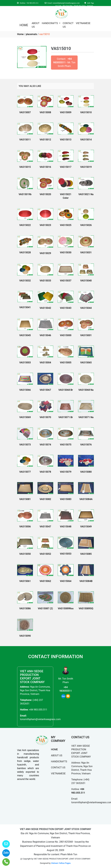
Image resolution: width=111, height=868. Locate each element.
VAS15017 (66, 167)
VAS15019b (25, 194)
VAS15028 (25, 252)
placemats (31, 34)
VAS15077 (25, 472)
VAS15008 (45, 112)
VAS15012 (45, 140)
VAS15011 (25, 140)
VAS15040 (86, 281)
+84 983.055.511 (38, 710)
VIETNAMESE (83, 23)
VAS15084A (86, 499)
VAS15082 (45, 499)
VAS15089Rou (66, 608)
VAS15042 (45, 308)
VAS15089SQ (86, 608)
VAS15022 (25, 225)
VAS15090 (25, 636)
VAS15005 (66, 363)
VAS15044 (86, 308)
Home (20, 34)
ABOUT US (36, 25)
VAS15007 (25, 112)
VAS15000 (66, 335)
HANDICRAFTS (50, 23)
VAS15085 (86, 554)
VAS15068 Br (66, 390)
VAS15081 (25, 499)
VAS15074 (45, 445)
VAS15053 (66, 554)
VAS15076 (86, 445)
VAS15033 (45, 281)
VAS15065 (86, 363)
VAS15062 (45, 581)
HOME (24, 25)
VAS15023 (45, 225)
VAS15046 (45, 335)
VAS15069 (25, 417)
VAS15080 (86, 472)
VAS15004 (45, 363)
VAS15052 (45, 554)
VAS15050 (25, 554)
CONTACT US (68, 25)
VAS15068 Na (86, 390)
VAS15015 (25, 167)
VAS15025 (66, 225)
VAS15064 (66, 581)
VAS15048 (66, 527)
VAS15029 (45, 253)
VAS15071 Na (86, 417)
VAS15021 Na (86, 194)
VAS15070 (45, 417)
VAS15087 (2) (45, 608)
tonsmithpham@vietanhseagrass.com (40, 719)
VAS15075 (66, 445)
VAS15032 (25, 281)
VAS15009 (66, 112)
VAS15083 (66, 499)
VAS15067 (45, 390)
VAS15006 (25, 527)
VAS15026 (86, 225)
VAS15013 (66, 140)
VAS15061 (25, 581)
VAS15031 (86, 252)
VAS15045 (25, 335)
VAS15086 (25, 608)
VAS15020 (45, 194)
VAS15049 (86, 527)
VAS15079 (66, 472)
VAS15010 (86, 112)
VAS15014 (86, 140)
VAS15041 (25, 307)
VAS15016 (45, 167)
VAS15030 (66, 252)
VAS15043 (66, 308)
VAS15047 (45, 527)
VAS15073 (25, 445)
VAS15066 (25, 390)
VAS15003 (25, 363)
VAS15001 (86, 335)
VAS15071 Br (66, 417)
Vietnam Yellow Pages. (61, 863)
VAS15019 (86, 167)
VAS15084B (86, 581)
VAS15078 (45, 472)
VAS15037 (66, 281)
